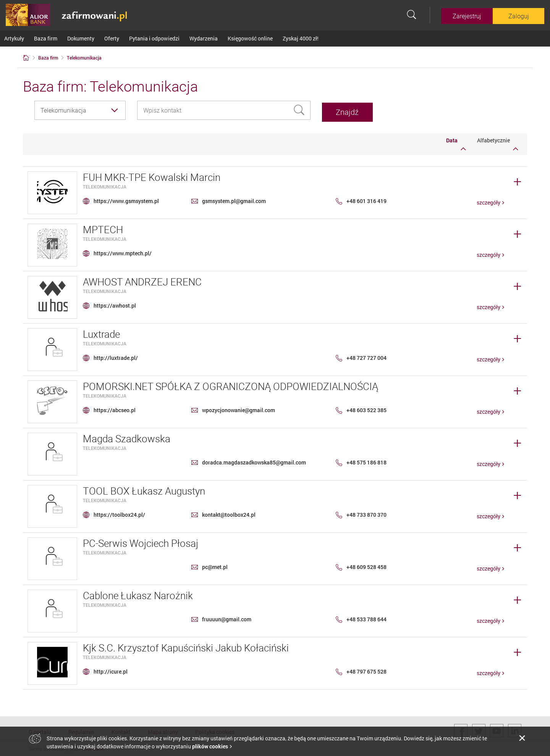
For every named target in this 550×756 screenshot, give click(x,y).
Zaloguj (519, 16)
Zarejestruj (467, 16)
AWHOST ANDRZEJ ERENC (142, 280)
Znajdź (360, 110)
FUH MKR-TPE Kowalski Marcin (152, 175)
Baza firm (46, 38)
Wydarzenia (204, 38)
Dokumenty (81, 38)
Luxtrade (101, 332)
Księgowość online (250, 38)
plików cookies (210, 746)
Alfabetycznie (498, 142)
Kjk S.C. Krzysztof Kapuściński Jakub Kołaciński (186, 646)
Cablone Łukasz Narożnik (138, 594)
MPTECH (103, 228)
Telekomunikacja (105, 185)
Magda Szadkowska (127, 437)
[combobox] (80, 110)
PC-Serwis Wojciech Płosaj (141, 541)
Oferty (112, 38)
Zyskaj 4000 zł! (301, 38)
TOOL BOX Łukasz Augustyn (144, 489)
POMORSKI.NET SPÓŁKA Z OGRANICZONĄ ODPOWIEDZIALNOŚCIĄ (231, 384)
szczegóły (489, 201)
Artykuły (14, 38)
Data (456, 142)
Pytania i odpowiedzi (154, 38)
